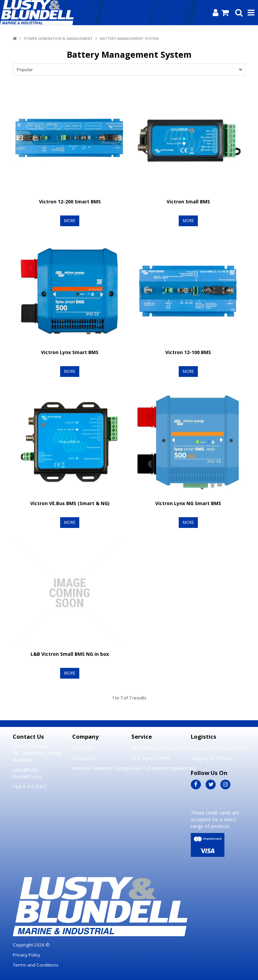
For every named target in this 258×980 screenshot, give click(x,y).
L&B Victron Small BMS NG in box (70, 654)
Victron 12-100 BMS (188, 352)
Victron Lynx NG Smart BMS (188, 503)
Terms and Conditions (36, 965)
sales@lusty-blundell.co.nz (27, 773)
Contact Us (84, 758)
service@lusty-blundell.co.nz (159, 748)
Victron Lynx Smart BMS (70, 352)
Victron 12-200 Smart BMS (70, 202)
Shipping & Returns (211, 758)
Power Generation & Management (58, 38)
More (70, 221)
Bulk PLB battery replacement (159, 768)
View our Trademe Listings (99, 768)
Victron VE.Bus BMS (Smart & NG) (70, 503)
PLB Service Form (151, 758)
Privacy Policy (27, 955)
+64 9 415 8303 (30, 787)
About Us (82, 748)
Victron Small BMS (188, 202)
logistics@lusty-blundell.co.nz (218, 748)
